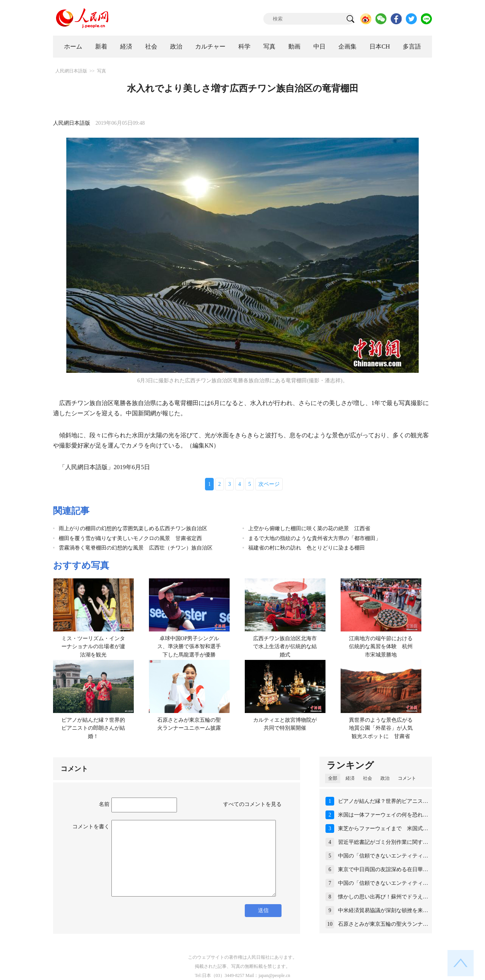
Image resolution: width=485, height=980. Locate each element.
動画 (294, 46)
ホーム (73, 46)
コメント (407, 778)
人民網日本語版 (71, 71)
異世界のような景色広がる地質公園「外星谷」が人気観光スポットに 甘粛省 (381, 728)
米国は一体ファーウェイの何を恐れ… (383, 815)
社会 (151, 46)
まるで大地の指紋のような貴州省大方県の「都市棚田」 (314, 538)
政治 (176, 46)
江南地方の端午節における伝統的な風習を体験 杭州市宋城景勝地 (381, 647)
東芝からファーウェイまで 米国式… (383, 828)
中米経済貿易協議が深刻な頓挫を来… (383, 910)
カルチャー (210, 46)
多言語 (412, 46)
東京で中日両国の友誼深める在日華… (383, 869)
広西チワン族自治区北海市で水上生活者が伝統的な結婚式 (285, 647)
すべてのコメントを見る (252, 804)
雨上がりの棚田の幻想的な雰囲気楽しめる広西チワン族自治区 (133, 528)
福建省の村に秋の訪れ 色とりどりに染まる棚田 (307, 548)
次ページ (269, 484)
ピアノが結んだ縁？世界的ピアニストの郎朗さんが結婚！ (93, 728)
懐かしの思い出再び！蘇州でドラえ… (383, 897)
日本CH (380, 46)
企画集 (347, 46)
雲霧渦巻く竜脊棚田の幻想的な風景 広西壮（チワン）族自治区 (136, 548)
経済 (126, 46)
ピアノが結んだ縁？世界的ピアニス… (383, 801)
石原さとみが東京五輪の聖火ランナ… (383, 924)
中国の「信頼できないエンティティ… (383, 856)
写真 (269, 46)
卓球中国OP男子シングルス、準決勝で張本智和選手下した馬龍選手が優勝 (189, 647)
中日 (319, 46)
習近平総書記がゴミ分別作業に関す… (383, 842)
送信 (263, 910)
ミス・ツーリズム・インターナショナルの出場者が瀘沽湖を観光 (93, 647)
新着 (101, 46)
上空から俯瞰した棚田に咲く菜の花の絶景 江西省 (309, 528)
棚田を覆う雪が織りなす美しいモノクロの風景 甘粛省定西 (130, 538)
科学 (244, 46)
